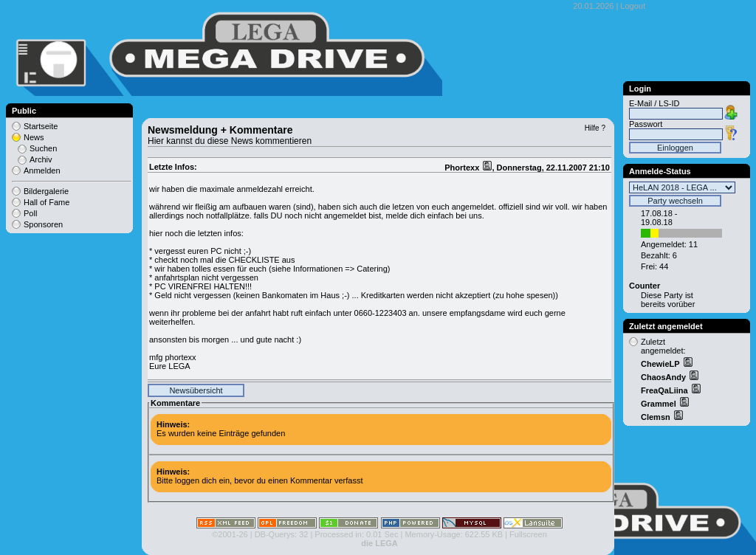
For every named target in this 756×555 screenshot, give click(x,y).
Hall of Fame (47, 202)
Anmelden (42, 170)
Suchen (43, 148)
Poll (30, 213)
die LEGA (379, 543)
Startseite (41, 126)
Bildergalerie (46, 191)
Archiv (41, 159)
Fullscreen (528, 534)
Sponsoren (43, 224)
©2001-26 (230, 534)
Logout (633, 6)
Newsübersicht (196, 390)
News (34, 137)
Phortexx (463, 168)
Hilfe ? (595, 128)
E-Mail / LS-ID (654, 103)
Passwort (646, 124)
